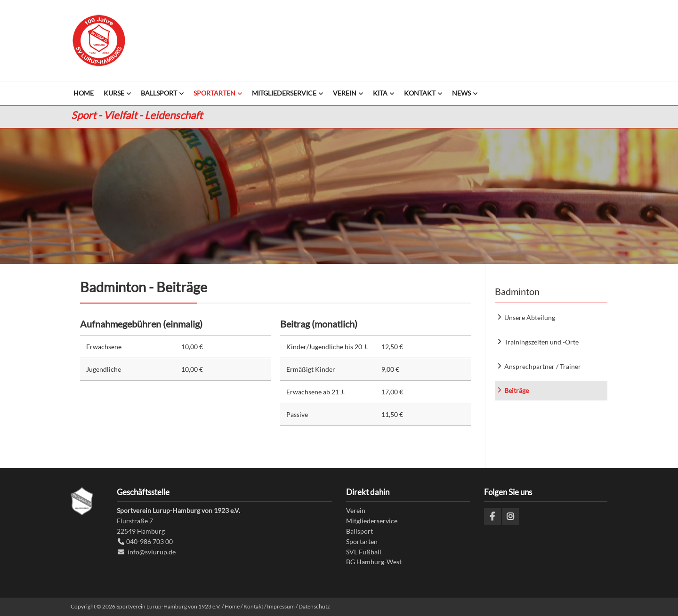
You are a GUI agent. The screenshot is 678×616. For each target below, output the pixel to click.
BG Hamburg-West (374, 562)
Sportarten (362, 541)
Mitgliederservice (372, 521)
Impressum (281, 606)
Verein (356, 510)
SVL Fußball (364, 552)
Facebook (492, 516)
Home (232, 606)
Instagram (510, 516)
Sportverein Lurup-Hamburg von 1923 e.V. (99, 40)
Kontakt (253, 606)
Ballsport (359, 531)
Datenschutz (314, 606)
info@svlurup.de (152, 552)
